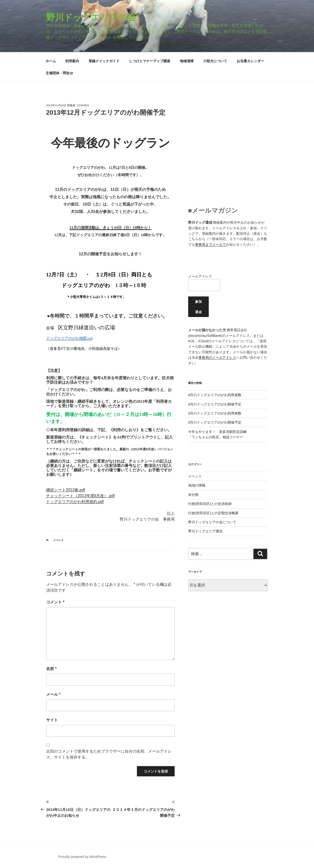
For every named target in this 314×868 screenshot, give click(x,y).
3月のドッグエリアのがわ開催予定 (215, 422)
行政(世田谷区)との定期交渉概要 (213, 513)
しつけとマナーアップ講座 (150, 61)
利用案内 (72, 61)
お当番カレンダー (250, 61)
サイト (52, 720)
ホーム (51, 61)
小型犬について (215, 61)
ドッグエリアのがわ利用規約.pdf (75, 502)
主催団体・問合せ (59, 73)
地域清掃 (187, 61)
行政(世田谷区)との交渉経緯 (210, 504)
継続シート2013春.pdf (65, 490)
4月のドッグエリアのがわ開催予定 (215, 404)
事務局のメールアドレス (217, 357)
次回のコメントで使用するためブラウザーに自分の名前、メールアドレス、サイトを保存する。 (109, 754)
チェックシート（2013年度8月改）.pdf (80, 496)
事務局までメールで (210, 245)
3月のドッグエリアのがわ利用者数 (215, 413)
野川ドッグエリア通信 (205, 531)
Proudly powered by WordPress (82, 857)
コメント (55, 602)
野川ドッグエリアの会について (212, 522)
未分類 (193, 495)
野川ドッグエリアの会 (91, 17)
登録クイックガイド (104, 61)
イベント (58, 540)
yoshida (83, 105)
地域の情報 (197, 485)
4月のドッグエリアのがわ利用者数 (215, 395)
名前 (51, 669)
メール (53, 694)
